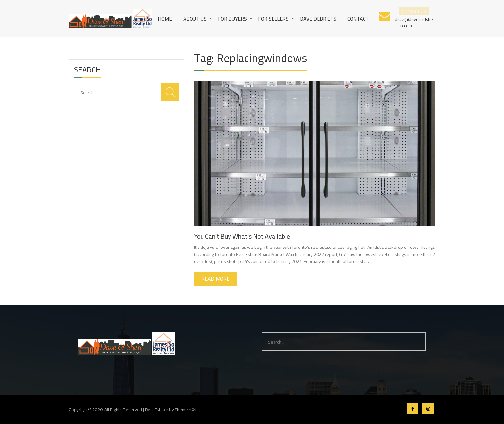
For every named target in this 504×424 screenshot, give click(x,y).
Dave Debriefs (318, 19)
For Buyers (232, 19)
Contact (358, 19)
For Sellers (273, 19)
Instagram (428, 409)
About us (195, 19)
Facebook (413, 409)
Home (165, 19)
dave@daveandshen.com (414, 22)
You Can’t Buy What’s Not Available (242, 236)
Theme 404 (186, 410)
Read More (216, 279)
